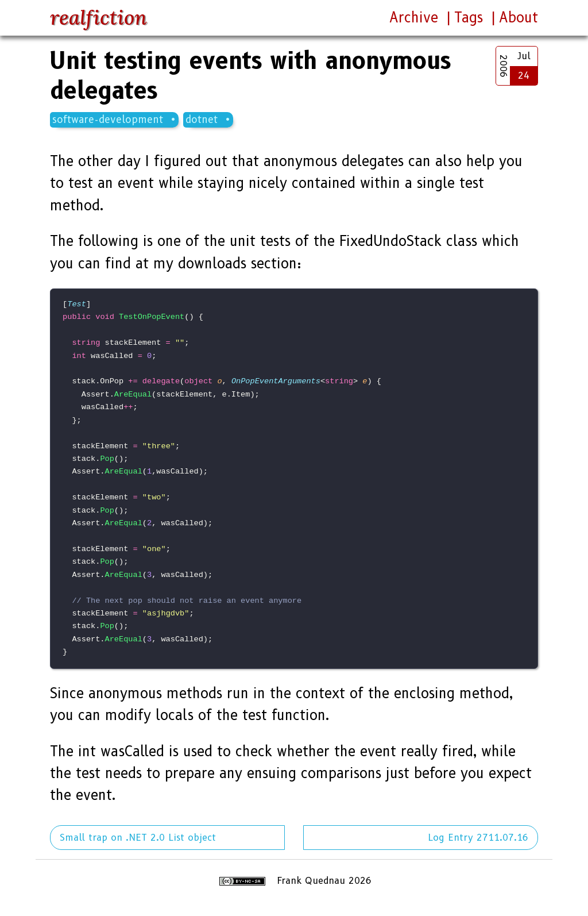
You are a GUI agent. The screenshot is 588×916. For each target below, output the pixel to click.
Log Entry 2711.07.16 (478, 838)
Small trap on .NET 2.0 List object (138, 838)
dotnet (202, 119)
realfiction (98, 18)
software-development (108, 119)
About (519, 18)
